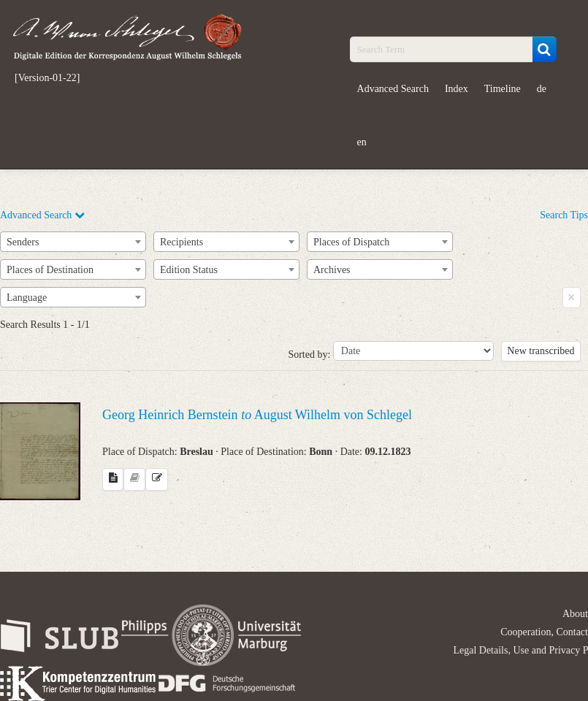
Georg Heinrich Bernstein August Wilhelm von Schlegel (257, 415)
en (362, 142)
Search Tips (564, 215)
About (575, 614)
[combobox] (73, 242)
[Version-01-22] (47, 78)
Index (457, 89)
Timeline (503, 89)
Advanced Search (393, 89)
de (542, 89)
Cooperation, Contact (544, 632)
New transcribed (541, 351)
